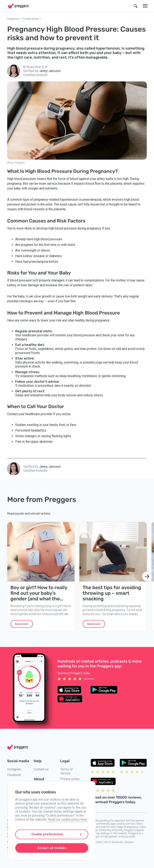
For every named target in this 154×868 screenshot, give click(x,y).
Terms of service (66, 771)
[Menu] (145, 6)
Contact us (41, 769)
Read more (22, 624)
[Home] (18, 6)
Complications (31, 19)
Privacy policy (70, 779)
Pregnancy (13, 19)
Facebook (14, 775)
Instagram (14, 769)
